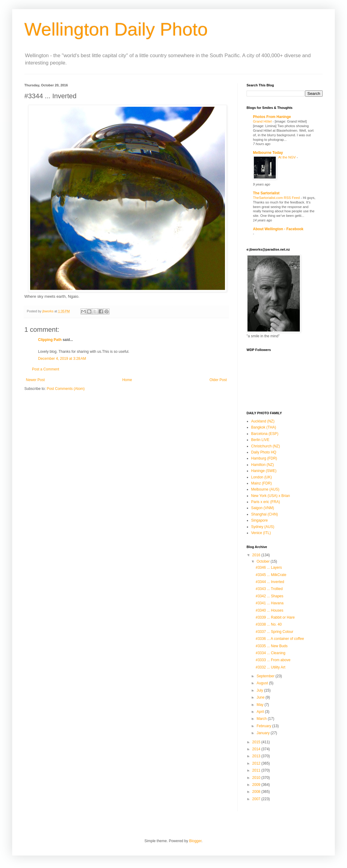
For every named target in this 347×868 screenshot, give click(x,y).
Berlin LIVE (260, 440)
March (262, 719)
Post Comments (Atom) (66, 389)
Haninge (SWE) (264, 471)
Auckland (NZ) (263, 421)
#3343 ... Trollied (269, 589)
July (260, 690)
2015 (257, 742)
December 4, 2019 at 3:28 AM (62, 359)
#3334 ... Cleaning (270, 653)
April (261, 712)
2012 (257, 763)
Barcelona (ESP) (265, 434)
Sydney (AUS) (263, 527)
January (264, 733)
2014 (257, 749)
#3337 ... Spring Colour (274, 632)
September (266, 676)
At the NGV (287, 157)
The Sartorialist (266, 193)
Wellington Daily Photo (116, 29)
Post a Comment (46, 369)
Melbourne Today (268, 153)
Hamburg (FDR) (264, 458)
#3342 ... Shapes (270, 596)
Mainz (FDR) (261, 483)
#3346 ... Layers (269, 568)
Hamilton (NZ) (263, 465)
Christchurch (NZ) (266, 446)
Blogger (195, 841)
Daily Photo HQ (264, 452)
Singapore (259, 520)
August (263, 683)
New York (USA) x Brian (270, 496)
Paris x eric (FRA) (266, 502)
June (261, 697)
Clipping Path (50, 340)
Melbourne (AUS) (265, 489)
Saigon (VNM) (263, 508)
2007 (257, 799)
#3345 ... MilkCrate (271, 575)
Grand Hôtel (263, 121)
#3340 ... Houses (270, 610)
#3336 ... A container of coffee (280, 639)
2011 (257, 770)
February (264, 726)
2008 (257, 792)
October (264, 561)
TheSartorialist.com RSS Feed (277, 198)
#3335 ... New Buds (272, 646)
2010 (257, 778)
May (261, 705)
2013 (257, 756)
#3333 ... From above (273, 660)
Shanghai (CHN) (265, 514)
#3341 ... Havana (270, 603)
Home (127, 380)
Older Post (218, 380)
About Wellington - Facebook (278, 229)
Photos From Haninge (272, 117)
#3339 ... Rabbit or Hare (275, 617)
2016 (257, 555)
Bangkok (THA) (264, 427)
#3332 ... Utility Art (270, 667)
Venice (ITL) (261, 533)
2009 (257, 785)
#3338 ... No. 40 (269, 624)
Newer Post (35, 380)
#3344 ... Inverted (270, 582)
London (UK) (261, 477)
